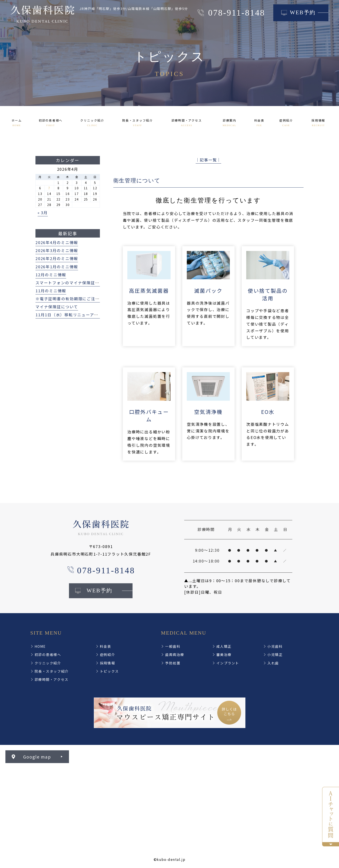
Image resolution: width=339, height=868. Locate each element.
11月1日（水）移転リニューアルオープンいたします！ (88, 315)
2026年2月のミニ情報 (57, 258)
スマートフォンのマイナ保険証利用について (78, 283)
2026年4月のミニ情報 (57, 242)
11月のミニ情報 (51, 291)
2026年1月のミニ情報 (57, 267)
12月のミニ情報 (51, 275)
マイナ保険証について (57, 307)
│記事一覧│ (209, 160)
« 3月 (43, 213)
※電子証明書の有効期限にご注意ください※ (78, 299)
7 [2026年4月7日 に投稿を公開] (49, 188)
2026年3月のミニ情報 (57, 250)
